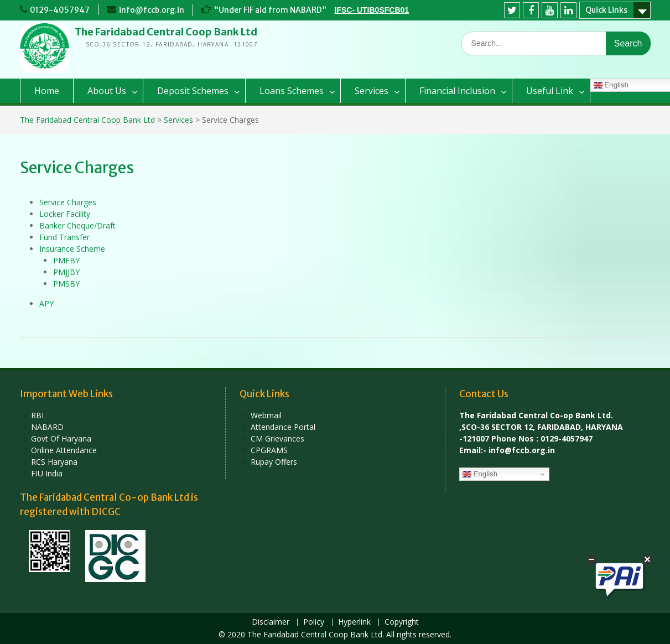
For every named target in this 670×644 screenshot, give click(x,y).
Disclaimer (271, 622)
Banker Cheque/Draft (77, 225)
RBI (37, 415)
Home (47, 91)
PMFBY (66, 260)
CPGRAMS (269, 450)
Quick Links (606, 10)
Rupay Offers (274, 462)
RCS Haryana (54, 462)
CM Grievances (277, 438)
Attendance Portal (283, 427)
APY (46, 303)
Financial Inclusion (457, 91)
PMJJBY (66, 272)
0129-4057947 (60, 10)
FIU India (47, 473)
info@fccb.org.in (152, 10)
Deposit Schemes (193, 91)
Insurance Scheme (72, 249)
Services (372, 91)
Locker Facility (65, 214)
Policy (314, 622)
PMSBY (66, 284)
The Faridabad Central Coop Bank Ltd (166, 32)
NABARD (47, 427)
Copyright (402, 622)
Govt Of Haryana (61, 438)
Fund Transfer (64, 237)
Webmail (266, 415)
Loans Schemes (292, 91)
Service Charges (68, 202)
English (480, 474)
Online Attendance (64, 450)
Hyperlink (354, 622)
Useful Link (550, 91)
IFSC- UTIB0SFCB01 (372, 10)
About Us (107, 91)
